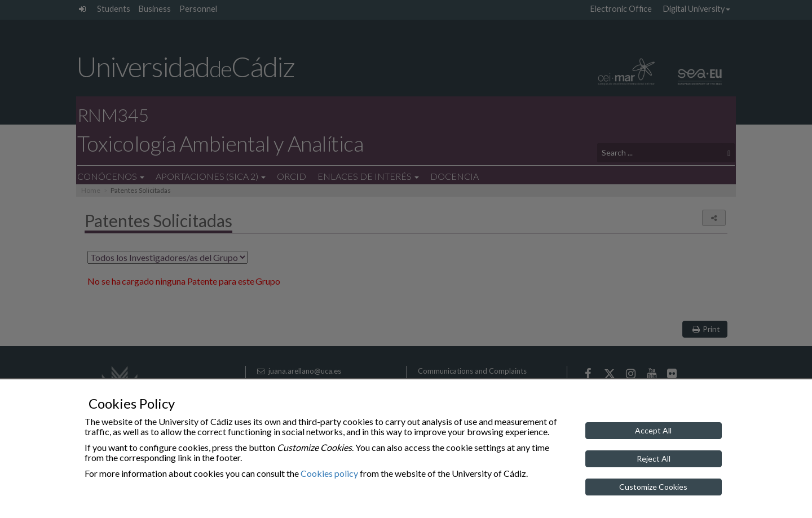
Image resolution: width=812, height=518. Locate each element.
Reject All (654, 459)
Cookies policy (329, 473)
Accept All (653, 430)
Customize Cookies (653, 487)
